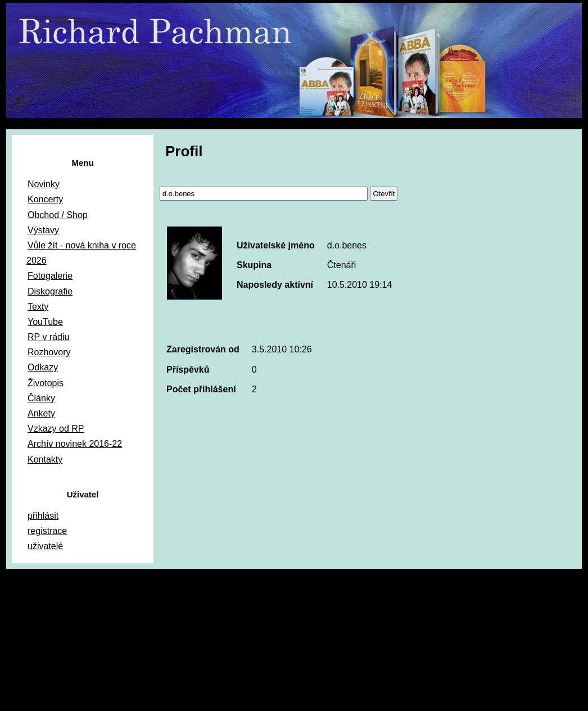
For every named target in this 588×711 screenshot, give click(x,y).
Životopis (46, 383)
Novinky (44, 184)
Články (41, 398)
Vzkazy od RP (56, 429)
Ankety (41, 413)
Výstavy (43, 230)
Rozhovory (49, 352)
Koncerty (45, 199)
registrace (47, 531)
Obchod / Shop (58, 215)
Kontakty (45, 459)
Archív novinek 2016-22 (75, 444)
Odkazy (43, 367)
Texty (38, 307)
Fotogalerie (50, 276)
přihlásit (43, 516)
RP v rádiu (48, 337)
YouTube (45, 322)
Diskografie (50, 291)
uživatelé (45, 546)
